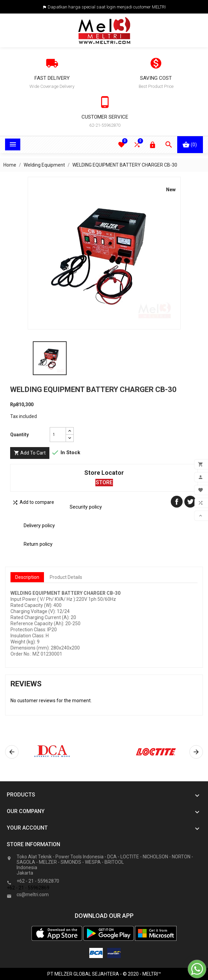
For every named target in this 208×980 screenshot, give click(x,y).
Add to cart (30, 453)
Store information (33, 844)
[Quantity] (58, 435)
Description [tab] (27, 577)
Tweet (190, 502)
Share (177, 502)
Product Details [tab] (66, 577)
